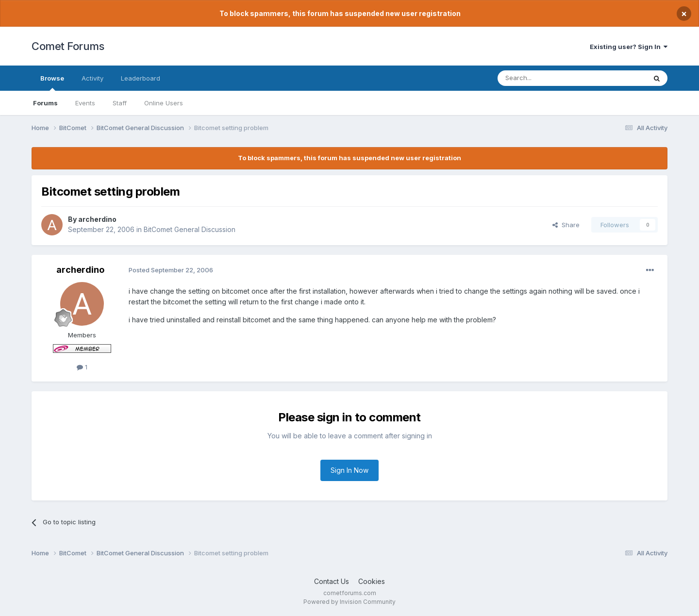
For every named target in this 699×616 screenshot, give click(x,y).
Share (566, 225)
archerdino (97, 219)
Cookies (372, 581)
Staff (120, 103)
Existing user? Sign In (629, 47)
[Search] (547, 78)
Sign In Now (349, 470)
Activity (92, 78)
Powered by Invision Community (349, 602)
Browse (52, 83)
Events (85, 103)
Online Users (164, 103)
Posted (171, 270)
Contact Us (332, 581)
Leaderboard (141, 78)
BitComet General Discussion (190, 229)
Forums (45, 103)
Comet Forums (68, 46)
